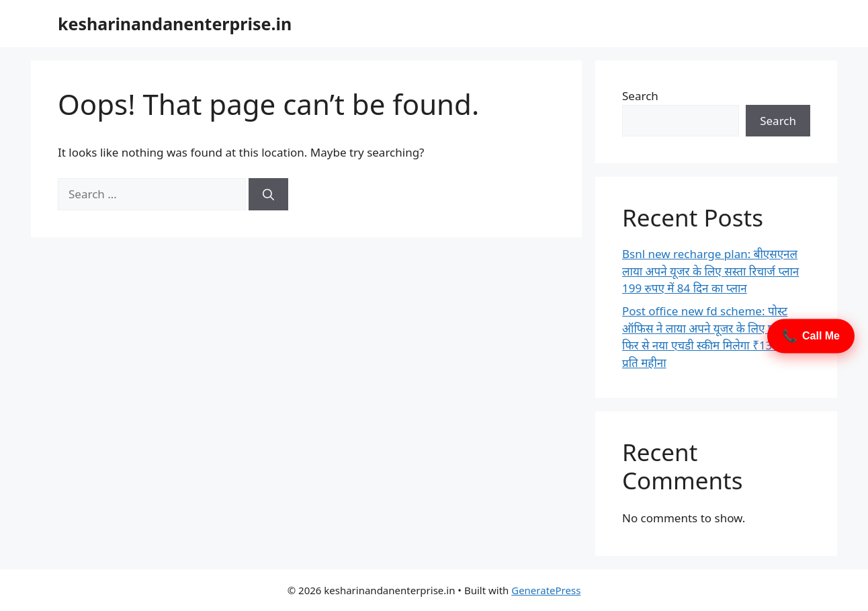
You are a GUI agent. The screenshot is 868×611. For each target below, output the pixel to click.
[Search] (268, 194)
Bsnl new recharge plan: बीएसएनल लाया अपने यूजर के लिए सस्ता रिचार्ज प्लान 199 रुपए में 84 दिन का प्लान (710, 271)
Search (640, 96)
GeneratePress (546, 590)
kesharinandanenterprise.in (175, 24)
